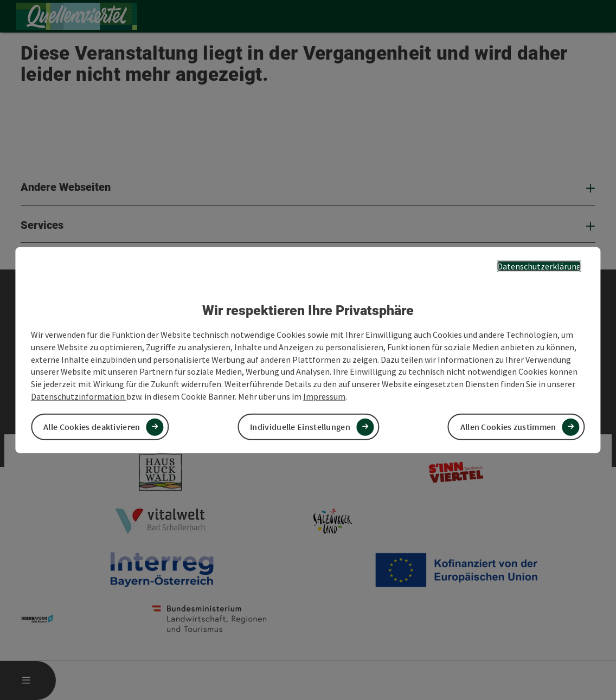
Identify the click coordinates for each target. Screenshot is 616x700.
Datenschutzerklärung (539, 266)
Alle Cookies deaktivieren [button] (92, 427)
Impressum (324, 396)
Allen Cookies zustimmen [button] (508, 427)
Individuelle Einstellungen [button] (300, 427)
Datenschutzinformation (79, 396)
